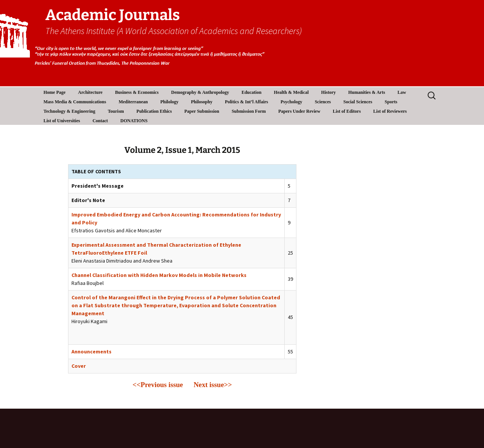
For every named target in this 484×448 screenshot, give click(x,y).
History (328, 92)
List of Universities (62, 121)
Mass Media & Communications (75, 102)
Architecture (90, 92)
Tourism (116, 111)
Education (252, 92)
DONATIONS (134, 121)
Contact (100, 121)
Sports (391, 102)
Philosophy (202, 102)
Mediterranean (133, 102)
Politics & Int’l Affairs (247, 102)
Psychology (291, 102)
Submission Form (249, 111)
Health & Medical (291, 92)
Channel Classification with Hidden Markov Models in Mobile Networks (159, 275)
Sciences (323, 102)
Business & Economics (137, 92)
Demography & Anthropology (200, 92)
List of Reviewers (390, 111)
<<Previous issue (158, 385)
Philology (169, 102)
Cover (79, 366)
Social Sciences (358, 102)
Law (402, 92)
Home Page (54, 92)
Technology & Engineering (69, 111)
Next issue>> (213, 385)
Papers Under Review (299, 111)
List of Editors (347, 111)
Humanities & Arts (367, 92)
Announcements (92, 352)
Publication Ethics (154, 111)
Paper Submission (202, 111)
